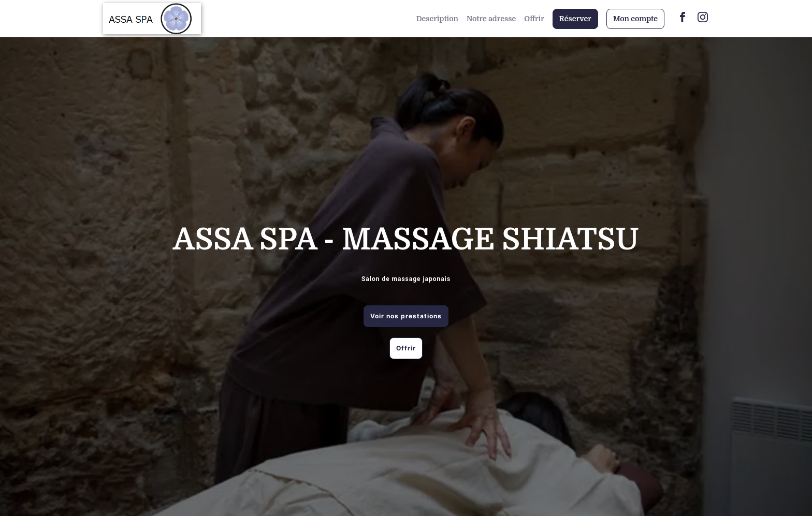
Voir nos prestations (406, 316)
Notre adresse (491, 19)
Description (437, 19)
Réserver (575, 19)
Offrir (534, 19)
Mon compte (635, 19)
